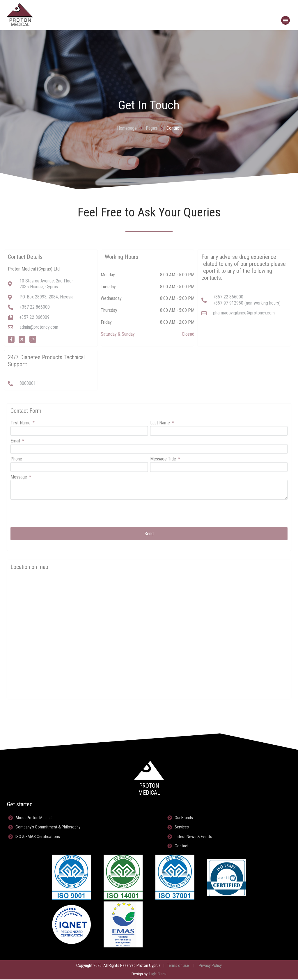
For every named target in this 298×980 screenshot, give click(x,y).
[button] (285, 20)
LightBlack (158, 975)
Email (16, 441)
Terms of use (178, 966)
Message (19, 477)
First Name (21, 423)
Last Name (161, 423)
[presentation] (55, 513)
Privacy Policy (210, 966)
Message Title (164, 459)
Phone (16, 459)
